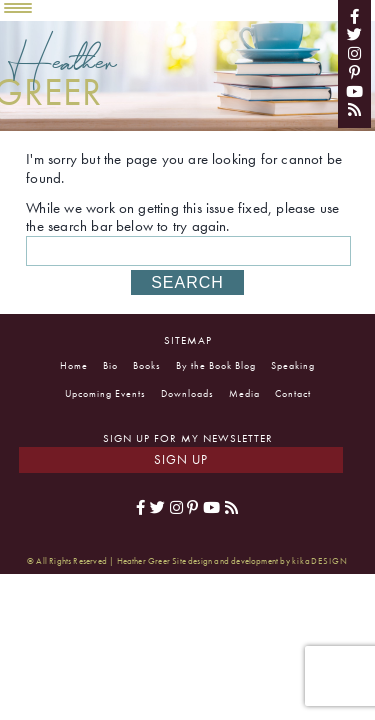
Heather (62, 69)
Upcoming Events (105, 393)
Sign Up (181, 459)
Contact (293, 393)
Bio (110, 365)
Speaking (293, 365)
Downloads (187, 393)
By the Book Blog (216, 365)
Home (74, 365)
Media (244, 393)
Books (147, 365)
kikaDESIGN (320, 561)
